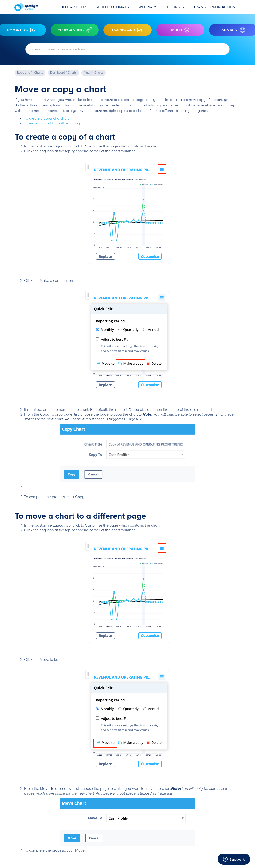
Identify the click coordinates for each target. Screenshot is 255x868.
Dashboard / (58, 73)
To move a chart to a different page (53, 123)
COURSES (175, 7)
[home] (35, 7)
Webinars (148, 7)
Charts (39, 73)
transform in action (214, 7)
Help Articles (74, 7)
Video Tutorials (113, 7)
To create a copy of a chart (46, 118)
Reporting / (24, 73)
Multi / (88, 73)
